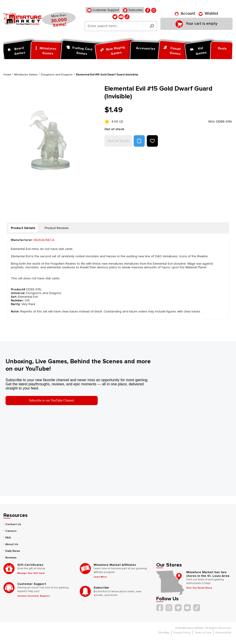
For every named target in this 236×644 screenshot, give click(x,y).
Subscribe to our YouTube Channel (51, 400)
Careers (11, 531)
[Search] (152, 26)
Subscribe (133, 10)
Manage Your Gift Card (31, 573)
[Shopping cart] (196, 24)
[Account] (185, 14)
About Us (12, 544)
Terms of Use (203, 633)
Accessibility (223, 633)
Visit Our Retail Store (199, 588)
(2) (121, 122)
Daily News (13, 551)
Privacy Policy (182, 633)
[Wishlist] (208, 14)
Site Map (164, 633)
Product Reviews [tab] (57, 228)
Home (7, 75)
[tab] (23, 228)
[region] (51, 147)
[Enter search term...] (116, 26)
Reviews (11, 558)
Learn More (100, 577)
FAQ (8, 538)
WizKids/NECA (44, 240)
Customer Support (103, 10)
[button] (139, 141)
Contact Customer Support (34, 596)
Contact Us (13, 524)
